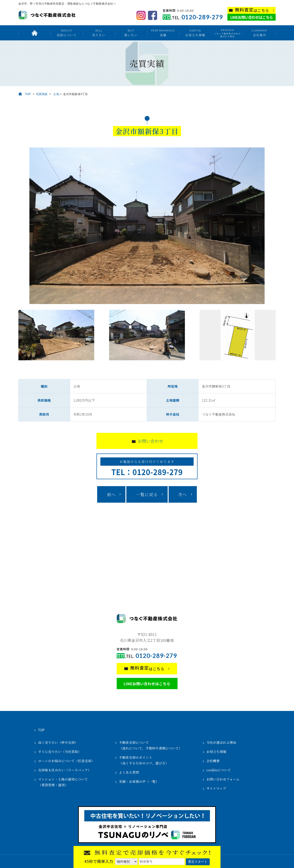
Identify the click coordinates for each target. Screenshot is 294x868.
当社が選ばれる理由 (222, 742)
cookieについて (219, 770)
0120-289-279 (202, 17)
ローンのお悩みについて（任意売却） (66, 761)
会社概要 (213, 761)
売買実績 (42, 94)
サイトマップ (216, 788)
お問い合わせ (151, 441)
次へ (183, 494)
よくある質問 (129, 772)
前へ (111, 494)
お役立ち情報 (195, 33)
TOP (28, 94)
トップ (34, 33)
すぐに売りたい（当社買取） (60, 752)
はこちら (252, 10)
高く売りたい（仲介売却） (58, 742)
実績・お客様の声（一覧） (139, 781)
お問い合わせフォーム (223, 779)
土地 (56, 94)
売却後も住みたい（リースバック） (65, 770)
